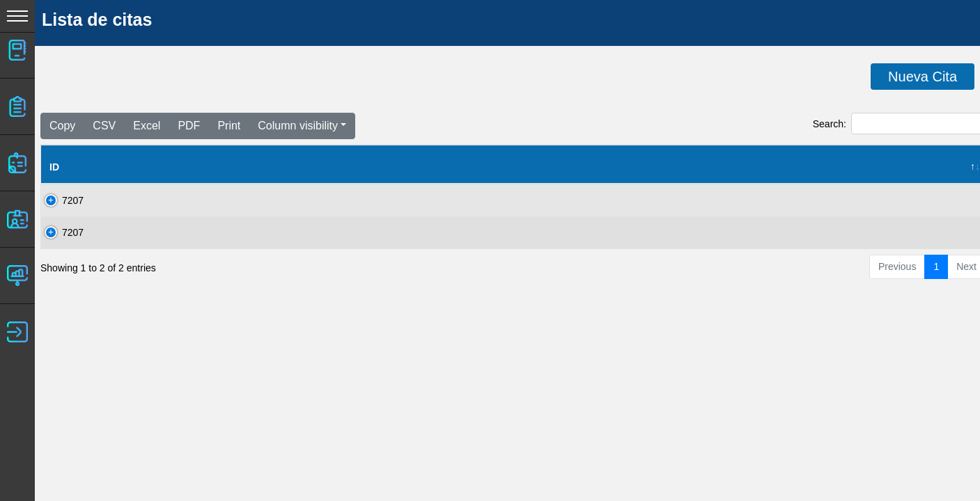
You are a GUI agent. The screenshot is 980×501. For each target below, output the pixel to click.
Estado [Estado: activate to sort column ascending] (628, 167)
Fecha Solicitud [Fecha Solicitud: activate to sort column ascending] (327, 167)
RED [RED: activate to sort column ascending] (485, 167)
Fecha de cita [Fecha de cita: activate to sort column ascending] (780, 167)
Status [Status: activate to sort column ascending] (697, 167)
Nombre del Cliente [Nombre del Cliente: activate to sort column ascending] (139, 167)
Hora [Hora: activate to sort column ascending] (864, 167)
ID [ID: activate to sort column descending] (54, 167)
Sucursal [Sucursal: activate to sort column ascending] (552, 167)
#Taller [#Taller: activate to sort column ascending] (421, 167)
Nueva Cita (923, 77)
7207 (60, 200)
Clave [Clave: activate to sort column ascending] (241, 167)
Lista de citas (97, 19)
